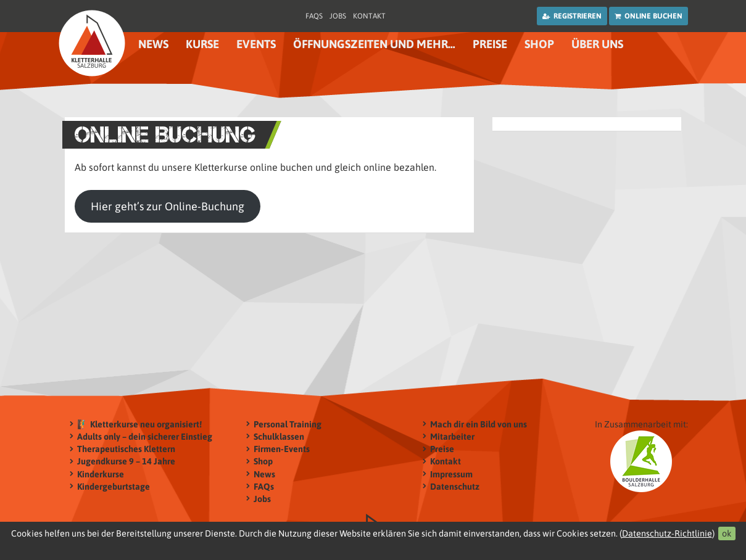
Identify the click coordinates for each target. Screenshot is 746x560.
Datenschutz (455, 486)
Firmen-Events (282, 449)
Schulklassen (279, 436)
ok (727, 533)
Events (256, 44)
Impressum (451, 474)
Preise (490, 44)
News (153, 44)
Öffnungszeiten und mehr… (374, 44)
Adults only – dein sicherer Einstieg (145, 436)
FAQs (314, 16)
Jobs (338, 16)
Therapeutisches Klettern (126, 449)
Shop (539, 44)
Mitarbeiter (452, 436)
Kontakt (369, 16)
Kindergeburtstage (114, 486)
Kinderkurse (101, 474)
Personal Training (288, 424)
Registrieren (572, 16)
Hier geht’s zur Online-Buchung (168, 206)
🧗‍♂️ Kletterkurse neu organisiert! (139, 424)
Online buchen (649, 16)
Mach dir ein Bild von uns (479, 424)
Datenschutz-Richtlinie (667, 533)
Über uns (597, 44)
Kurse (202, 44)
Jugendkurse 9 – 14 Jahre (126, 462)
